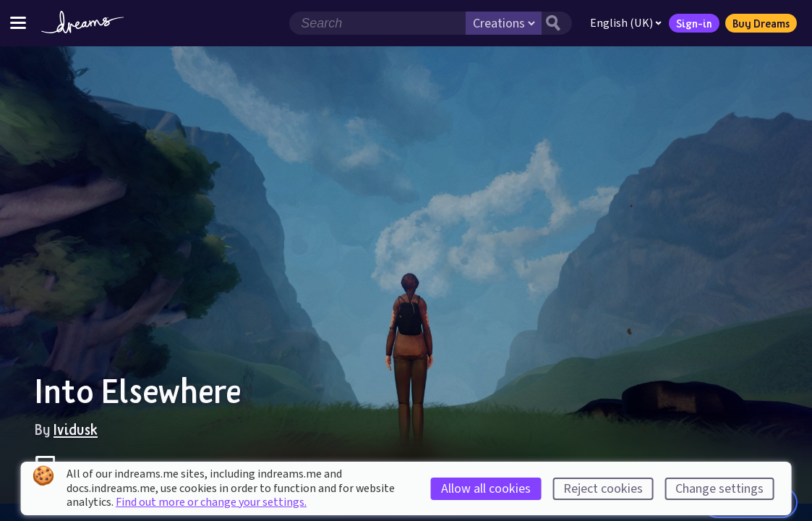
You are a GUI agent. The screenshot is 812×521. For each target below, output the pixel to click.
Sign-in (694, 23)
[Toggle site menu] (18, 23)
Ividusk (76, 429)
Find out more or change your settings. (211, 502)
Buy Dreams (761, 23)
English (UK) (626, 23)
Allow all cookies (486, 489)
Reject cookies (603, 489)
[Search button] (557, 23)
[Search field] (377, 23)
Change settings (719, 489)
